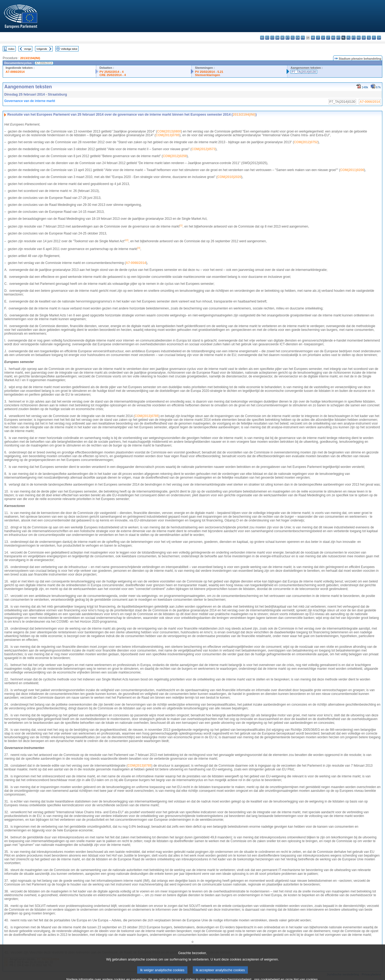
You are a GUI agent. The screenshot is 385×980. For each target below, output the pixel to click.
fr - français (303, 38)
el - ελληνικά (293, 38)
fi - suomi (374, 38)
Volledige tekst (69, 49)
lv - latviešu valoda (323, 38)
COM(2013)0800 (169, 131)
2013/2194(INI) (30, 58)
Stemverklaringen (207, 75)
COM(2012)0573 (203, 149)
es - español (267, 38)
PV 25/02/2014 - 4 (111, 72)
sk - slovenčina (364, 38)
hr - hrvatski (313, 38)
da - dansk (277, 38)
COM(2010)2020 (229, 177)
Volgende (42, 49)
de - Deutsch (282, 38)
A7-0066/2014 (15, 72)
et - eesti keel (288, 38)
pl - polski (349, 38)
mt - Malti (338, 38)
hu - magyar (333, 38)
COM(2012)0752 (306, 142)
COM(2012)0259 (175, 156)
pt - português (354, 38)
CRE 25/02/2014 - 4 (113, 75)
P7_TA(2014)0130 (304, 72)
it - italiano (318, 38)
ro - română (359, 38)
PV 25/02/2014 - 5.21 (209, 72)
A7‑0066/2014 (136, 263)
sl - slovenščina (369, 38)
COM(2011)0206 (352, 170)
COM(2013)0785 (168, 135)
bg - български (262, 38)
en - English (298, 38)
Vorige (28, 49)
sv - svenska (379, 38)
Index (11, 49)
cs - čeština (272, 38)
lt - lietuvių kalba (328, 38)
